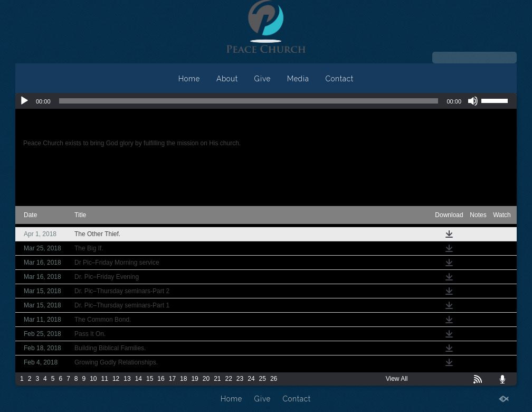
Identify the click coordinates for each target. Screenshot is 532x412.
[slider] (249, 101)
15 (150, 379)
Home (189, 79)
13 (127, 379)
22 (229, 379)
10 (93, 379)
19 (194, 379)
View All (397, 379)
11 (105, 379)
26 (274, 379)
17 (172, 379)
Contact (340, 79)
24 (251, 379)
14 (139, 379)
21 (217, 379)
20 (206, 379)
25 (263, 379)
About (227, 79)
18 (183, 379)
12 (116, 379)
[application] (266, 101)
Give (263, 79)
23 (240, 379)
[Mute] (473, 101)
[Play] (24, 101)
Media (298, 79)
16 (161, 379)
